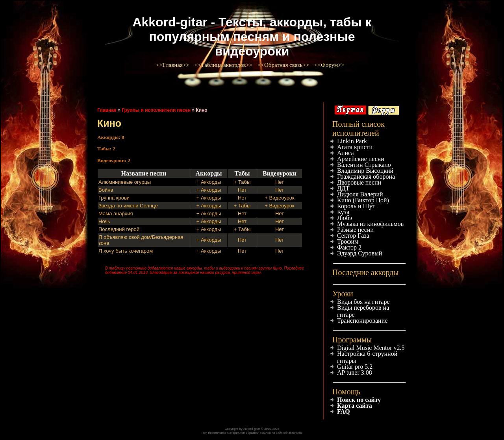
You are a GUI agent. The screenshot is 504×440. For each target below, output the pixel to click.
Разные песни (355, 230)
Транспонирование (362, 321)
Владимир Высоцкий (365, 171)
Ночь (104, 221)
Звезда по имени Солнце (128, 206)
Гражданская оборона (366, 177)
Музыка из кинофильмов (370, 224)
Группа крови (114, 198)
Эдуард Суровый (359, 253)
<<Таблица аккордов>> (224, 65)
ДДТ (343, 188)
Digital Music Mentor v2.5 (371, 348)
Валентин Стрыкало (364, 165)
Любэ (345, 218)
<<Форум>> (330, 65)
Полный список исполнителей (359, 128)
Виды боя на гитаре (363, 302)
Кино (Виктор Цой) (363, 200)
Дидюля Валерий (360, 194)
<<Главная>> (174, 65)
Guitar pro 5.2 (355, 367)
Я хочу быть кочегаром (126, 251)
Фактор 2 (349, 247)
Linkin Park (352, 141)
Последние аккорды (366, 272)
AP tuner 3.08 (355, 373)
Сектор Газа (353, 236)
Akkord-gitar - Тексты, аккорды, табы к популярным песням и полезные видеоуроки (252, 37)
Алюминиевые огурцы (125, 182)
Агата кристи (355, 147)
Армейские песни (361, 159)
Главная (107, 110)
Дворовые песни (359, 182)
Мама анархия (116, 214)
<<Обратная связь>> (284, 65)
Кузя (343, 212)
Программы (352, 340)
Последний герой (119, 229)
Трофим (348, 241)
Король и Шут (356, 206)
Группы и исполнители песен (156, 110)
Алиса (346, 153)
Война (106, 190)
